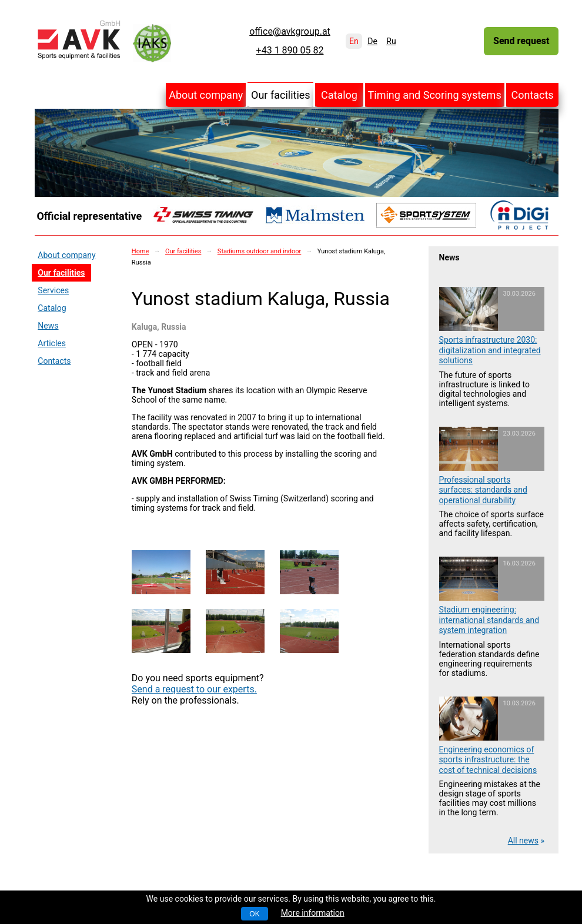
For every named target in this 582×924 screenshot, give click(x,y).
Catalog (339, 95)
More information (313, 913)
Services (53, 290)
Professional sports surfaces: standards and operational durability (483, 490)
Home (141, 251)
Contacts (532, 95)
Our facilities (281, 95)
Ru (391, 41)
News (48, 326)
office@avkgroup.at (290, 32)
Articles (52, 343)
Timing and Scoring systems (435, 95)
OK (254, 914)
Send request (521, 41)
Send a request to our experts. (194, 689)
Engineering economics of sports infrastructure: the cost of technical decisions (488, 760)
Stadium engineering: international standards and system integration (489, 620)
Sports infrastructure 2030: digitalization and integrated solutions (490, 350)
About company (206, 95)
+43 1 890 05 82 (290, 51)
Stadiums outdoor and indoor (259, 251)
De (372, 41)
